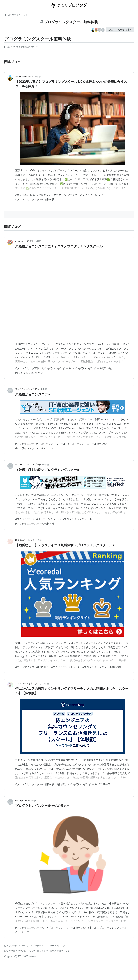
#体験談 (61, 784)
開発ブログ (43, 951)
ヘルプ (32, 951)
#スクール (47, 448)
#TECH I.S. (43, 667)
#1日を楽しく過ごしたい (29, 373)
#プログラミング (25, 444)
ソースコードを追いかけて (28, 683)
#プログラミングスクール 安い (86, 195)
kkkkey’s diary (22, 801)
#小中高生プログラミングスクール (107, 928)
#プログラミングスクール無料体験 (35, 199)
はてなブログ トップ (16, 15)
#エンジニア (22, 932)
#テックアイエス (25, 667)
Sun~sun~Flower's (24, 77)
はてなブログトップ (60, 951)
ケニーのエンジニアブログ (28, 465)
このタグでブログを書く (120, 30)
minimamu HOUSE (24, 241)
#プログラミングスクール (52, 195)
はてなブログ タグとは (15, 951)
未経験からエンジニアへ (27, 389)
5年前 (39, 241)
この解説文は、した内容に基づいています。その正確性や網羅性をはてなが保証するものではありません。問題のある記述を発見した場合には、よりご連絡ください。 (21, 47)
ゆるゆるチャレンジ (25, 540)
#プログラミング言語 (27, 368)
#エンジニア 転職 (25, 195)
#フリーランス (107, 784)
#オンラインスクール (27, 448)
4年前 (38, 77)
